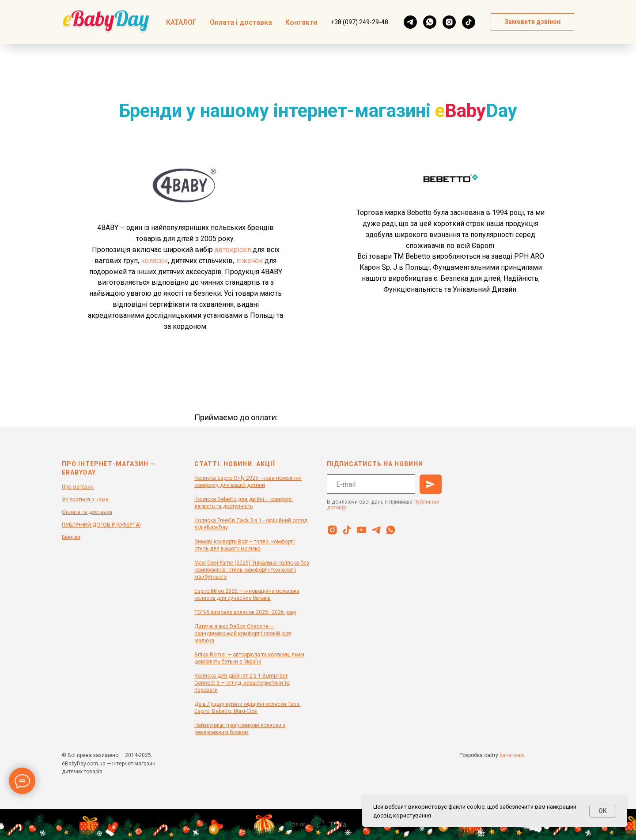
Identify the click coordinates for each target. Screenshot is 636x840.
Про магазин (78, 487)
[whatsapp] (430, 22)
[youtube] (362, 530)
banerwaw (512, 755)
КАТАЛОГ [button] (181, 22)
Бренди (71, 537)
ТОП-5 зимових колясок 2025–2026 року (245, 612)
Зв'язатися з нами (85, 500)
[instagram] (449, 22)
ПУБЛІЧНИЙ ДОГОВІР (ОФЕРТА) (101, 525)
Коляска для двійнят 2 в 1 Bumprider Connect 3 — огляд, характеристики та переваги (242, 683)
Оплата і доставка (241, 22)
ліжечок (250, 261)
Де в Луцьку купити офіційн (229, 704)
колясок (154, 261)
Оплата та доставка (87, 512)
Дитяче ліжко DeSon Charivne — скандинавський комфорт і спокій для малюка (243, 633)
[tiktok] (469, 22)
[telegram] (410, 22)
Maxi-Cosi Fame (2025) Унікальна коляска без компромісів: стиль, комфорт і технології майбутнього (252, 570)
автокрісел (234, 250)
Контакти (301, 22)
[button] (532, 22)
